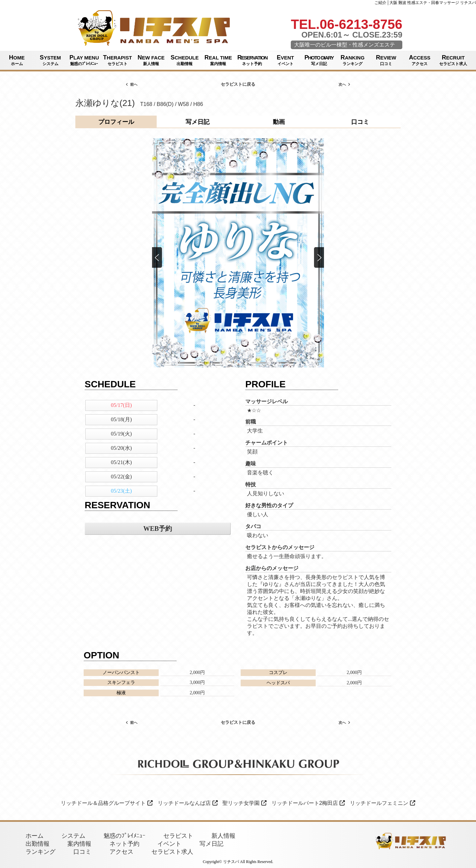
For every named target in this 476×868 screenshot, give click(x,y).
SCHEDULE (185, 60)
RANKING (352, 60)
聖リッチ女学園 (244, 803)
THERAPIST (117, 60)
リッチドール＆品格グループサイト (107, 803)
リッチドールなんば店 (188, 803)
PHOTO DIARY (319, 60)
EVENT (285, 60)
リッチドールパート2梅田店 (308, 803)
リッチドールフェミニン (383, 803)
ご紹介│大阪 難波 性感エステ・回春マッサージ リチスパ (425, 3)
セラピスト (178, 836)
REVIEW (386, 60)
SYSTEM (50, 60)
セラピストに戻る (238, 84)
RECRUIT (453, 60)
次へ (344, 84)
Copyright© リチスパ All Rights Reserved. (238, 862)
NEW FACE (151, 60)
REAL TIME (218, 60)
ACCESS (420, 60)
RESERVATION (252, 60)
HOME (17, 60)
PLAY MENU (84, 60)
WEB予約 (158, 529)
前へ (132, 84)
